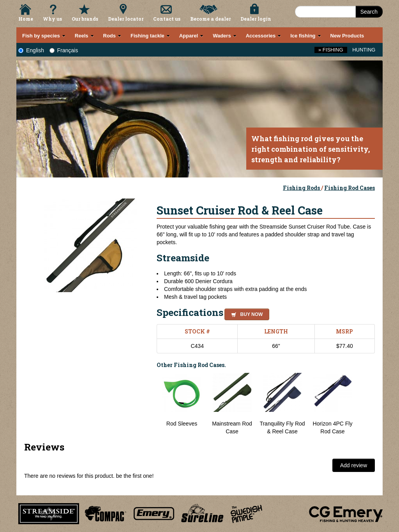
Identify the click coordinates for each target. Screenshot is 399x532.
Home (26, 19)
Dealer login (256, 19)
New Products (347, 36)
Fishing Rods (302, 188)
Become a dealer (210, 19)
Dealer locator (126, 19)
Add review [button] (354, 465)
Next (367, 404)
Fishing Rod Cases (350, 188)
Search (369, 12)
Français (64, 50)
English (31, 50)
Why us (52, 19)
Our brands (85, 19)
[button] (245, 313)
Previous (151, 404)
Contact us (167, 19)
